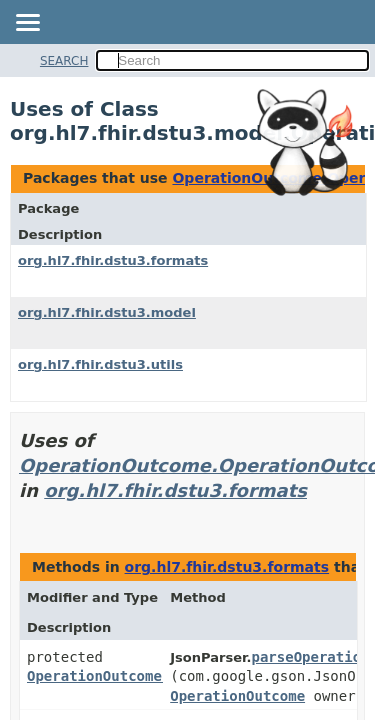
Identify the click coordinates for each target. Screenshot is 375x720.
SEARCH (64, 61)
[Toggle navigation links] (27, 24)
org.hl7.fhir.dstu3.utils (100, 364)
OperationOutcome (237, 696)
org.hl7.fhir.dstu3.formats (113, 260)
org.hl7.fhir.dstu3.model (107, 312)
